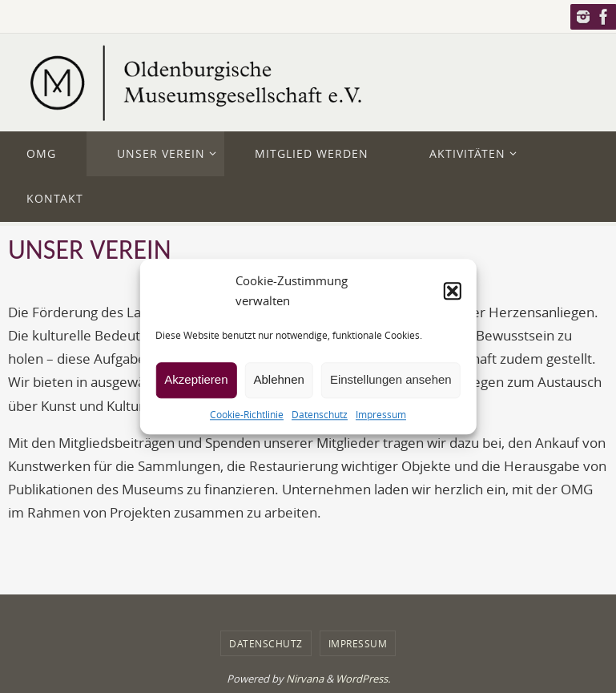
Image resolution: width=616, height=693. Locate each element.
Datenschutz (320, 414)
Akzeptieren (196, 379)
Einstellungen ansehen (391, 379)
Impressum (381, 414)
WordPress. (363, 679)
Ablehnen (279, 379)
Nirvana (305, 679)
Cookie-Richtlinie (247, 414)
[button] (453, 291)
